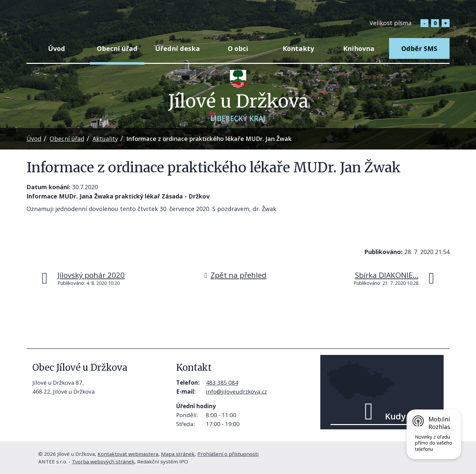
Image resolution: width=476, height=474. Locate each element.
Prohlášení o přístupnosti (228, 454)
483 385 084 (222, 383)
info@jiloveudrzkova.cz (237, 391)
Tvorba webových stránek (103, 461)
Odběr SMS (419, 48)
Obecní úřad (117, 48)
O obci (238, 48)
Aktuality (105, 139)
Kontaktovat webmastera (128, 454)
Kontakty (298, 48)
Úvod (57, 48)
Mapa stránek (178, 454)
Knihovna (359, 48)
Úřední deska (178, 48)
